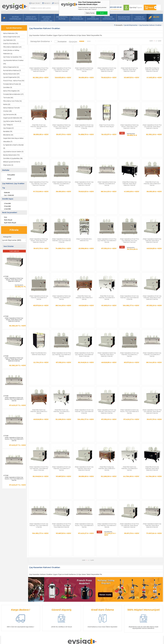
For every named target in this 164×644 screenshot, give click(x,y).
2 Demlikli (6, 203)
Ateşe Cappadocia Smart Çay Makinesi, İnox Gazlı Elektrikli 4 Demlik (39, 412)
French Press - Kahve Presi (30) (14, 81)
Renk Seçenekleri (10, 213)
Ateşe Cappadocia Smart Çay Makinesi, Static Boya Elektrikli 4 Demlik (84, 155)
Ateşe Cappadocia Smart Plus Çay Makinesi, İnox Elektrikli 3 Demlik (107, 198)
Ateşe (7, 179)
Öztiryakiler (9, 175)
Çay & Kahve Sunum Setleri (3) (13, 152)
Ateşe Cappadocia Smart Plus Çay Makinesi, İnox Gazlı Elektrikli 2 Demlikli (129, 198)
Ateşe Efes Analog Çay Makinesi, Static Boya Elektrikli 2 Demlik (129, 155)
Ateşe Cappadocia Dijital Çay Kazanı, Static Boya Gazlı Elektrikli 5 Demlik (14, 320)
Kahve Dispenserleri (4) (11, 67)
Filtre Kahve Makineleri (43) (12, 47)
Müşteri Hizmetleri (80, 594)
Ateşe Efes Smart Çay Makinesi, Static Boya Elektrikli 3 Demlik (152, 369)
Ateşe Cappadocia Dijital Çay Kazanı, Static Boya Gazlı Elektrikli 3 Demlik (62, 112)
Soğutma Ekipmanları (109, 18)
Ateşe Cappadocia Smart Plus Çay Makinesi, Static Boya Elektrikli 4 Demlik (152, 112)
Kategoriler (7, 237)
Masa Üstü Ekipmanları (31, 18)
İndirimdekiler (78, 590)
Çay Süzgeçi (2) (8, 128)
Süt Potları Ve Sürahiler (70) (12, 57)
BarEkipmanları (93, 18)
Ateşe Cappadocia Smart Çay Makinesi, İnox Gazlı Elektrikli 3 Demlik (84, 112)
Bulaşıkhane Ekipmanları (124, 18)
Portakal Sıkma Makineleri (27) (13, 94)
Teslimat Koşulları (57, 577)
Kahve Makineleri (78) (10, 33)
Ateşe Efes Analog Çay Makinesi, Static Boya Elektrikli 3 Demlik (152, 70)
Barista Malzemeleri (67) (11, 74)
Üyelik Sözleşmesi (57, 581)
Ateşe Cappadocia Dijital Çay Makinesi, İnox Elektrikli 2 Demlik (62, 155)
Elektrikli (5, 192)
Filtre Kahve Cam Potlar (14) (12, 101)
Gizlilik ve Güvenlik (57, 590)
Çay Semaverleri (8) (10, 114)
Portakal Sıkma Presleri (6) (12, 84)
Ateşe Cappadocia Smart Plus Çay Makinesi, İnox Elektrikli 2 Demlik (61, 283)
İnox (4, 217)
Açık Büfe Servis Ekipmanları (38, 600)
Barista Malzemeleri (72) (11, 155)
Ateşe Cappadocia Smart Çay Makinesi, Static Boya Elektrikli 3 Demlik (84, 369)
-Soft (70, 641)
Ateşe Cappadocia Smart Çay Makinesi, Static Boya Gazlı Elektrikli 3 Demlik (152, 241)
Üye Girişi (133, 7)
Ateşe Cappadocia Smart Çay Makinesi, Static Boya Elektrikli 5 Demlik (107, 70)
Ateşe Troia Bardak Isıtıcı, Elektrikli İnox (84, 197)
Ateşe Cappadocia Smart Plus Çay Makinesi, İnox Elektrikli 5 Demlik (107, 412)
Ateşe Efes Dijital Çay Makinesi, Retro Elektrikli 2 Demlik (39, 326)
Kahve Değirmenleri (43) (12, 37)
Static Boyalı (7, 220)
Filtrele (14, 230)
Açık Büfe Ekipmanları (77, 18)
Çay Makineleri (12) (9, 40)
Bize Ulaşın (77, 581)
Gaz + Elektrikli (7, 195)
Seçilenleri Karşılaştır (103, 41)
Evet (102, 13)
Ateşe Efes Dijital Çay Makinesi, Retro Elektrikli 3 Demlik (84, 241)
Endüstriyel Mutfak (62, 18)
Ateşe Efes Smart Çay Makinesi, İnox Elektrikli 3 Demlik (107, 241)
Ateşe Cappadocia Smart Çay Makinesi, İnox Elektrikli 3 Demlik (39, 241)
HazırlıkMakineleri (140, 18)
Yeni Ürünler (78, 587)
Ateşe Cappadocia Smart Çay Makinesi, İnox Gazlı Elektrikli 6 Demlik (129, 241)
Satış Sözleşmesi (57, 584)
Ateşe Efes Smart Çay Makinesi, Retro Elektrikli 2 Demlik (152, 155)
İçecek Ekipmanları (14, 28)
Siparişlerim (47, 3)
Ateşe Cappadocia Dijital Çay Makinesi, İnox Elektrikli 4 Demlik (152, 283)
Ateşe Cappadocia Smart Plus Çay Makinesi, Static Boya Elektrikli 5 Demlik (39, 70)
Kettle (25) (7, 104)
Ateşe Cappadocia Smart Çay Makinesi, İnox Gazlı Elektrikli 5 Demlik (84, 326)
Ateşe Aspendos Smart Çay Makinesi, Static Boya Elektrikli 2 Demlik (129, 70)
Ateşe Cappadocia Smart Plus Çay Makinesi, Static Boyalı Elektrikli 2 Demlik (129, 412)
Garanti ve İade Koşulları (59, 587)
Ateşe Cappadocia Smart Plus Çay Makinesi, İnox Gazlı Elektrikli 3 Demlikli (39, 155)
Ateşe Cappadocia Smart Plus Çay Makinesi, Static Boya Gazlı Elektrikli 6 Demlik (61, 412)
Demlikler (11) (8, 87)
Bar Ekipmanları (34, 604)
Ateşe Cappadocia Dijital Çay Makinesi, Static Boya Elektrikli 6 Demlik (152, 412)
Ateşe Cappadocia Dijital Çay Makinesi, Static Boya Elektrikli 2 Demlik (107, 283)
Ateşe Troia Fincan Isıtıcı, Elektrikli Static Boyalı (107, 111)
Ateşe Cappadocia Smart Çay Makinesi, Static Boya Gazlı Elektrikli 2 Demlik (107, 326)
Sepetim (77, 597)
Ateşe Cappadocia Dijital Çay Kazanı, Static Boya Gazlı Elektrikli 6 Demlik (14, 359)
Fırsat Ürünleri (58, 3)
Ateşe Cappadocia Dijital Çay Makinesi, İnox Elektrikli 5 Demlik (62, 241)
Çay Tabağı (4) (8, 125)
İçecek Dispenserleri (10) (11, 77)
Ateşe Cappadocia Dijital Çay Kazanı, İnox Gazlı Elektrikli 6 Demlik (14, 479)
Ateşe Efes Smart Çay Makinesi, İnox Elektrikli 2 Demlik (61, 326)
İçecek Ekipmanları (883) (12, 240)
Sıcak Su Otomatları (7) (11, 44)
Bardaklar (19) (8, 131)
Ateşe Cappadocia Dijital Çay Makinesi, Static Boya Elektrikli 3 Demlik (152, 198)
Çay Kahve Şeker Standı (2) (12, 121)
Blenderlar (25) (8, 135)
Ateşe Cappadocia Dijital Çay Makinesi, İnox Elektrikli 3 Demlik (84, 70)
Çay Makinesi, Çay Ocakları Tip (13, 186)
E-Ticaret (76, 641)
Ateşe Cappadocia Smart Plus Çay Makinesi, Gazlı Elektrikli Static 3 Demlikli (84, 283)
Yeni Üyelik (100, 577)
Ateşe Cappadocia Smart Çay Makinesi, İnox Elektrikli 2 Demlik (129, 283)
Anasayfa (77, 577)
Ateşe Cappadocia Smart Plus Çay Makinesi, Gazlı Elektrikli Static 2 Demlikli (39, 369)
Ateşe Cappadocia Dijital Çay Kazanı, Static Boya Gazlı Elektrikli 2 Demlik (39, 198)
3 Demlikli (6, 206)
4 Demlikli (6, 209)
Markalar (6, 170)
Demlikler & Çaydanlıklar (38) (13, 158)
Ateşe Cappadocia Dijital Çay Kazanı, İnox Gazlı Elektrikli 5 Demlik (14, 439)
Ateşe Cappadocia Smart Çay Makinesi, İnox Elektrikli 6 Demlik (61, 369)
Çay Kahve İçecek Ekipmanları (46, 19)
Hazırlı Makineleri (34, 577)
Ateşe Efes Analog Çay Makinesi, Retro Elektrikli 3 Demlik (107, 369)
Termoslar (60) (8, 98)
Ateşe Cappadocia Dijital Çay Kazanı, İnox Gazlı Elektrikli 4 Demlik (14, 399)
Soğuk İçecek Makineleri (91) (13, 118)
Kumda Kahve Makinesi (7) (12, 70)
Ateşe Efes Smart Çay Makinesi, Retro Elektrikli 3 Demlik (39, 112)
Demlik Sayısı (8, 199)
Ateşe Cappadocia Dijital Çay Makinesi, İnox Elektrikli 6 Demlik (107, 155)
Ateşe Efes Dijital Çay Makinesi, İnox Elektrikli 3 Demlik (129, 369)
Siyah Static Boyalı (9, 222)
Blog (156, 17)
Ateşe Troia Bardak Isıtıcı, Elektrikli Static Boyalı (39, 282)
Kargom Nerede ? (36, 3)
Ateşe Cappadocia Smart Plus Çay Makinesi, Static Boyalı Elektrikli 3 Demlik (152, 326)
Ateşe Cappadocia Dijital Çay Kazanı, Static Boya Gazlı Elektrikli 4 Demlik (14, 280)
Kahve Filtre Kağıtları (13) (11, 91)
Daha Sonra (90, 13)
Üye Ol (140, 7)
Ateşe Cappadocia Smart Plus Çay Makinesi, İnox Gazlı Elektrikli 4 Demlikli (61, 70)
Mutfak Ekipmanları (15, 18)
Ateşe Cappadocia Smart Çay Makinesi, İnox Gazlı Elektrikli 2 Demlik (61, 198)
